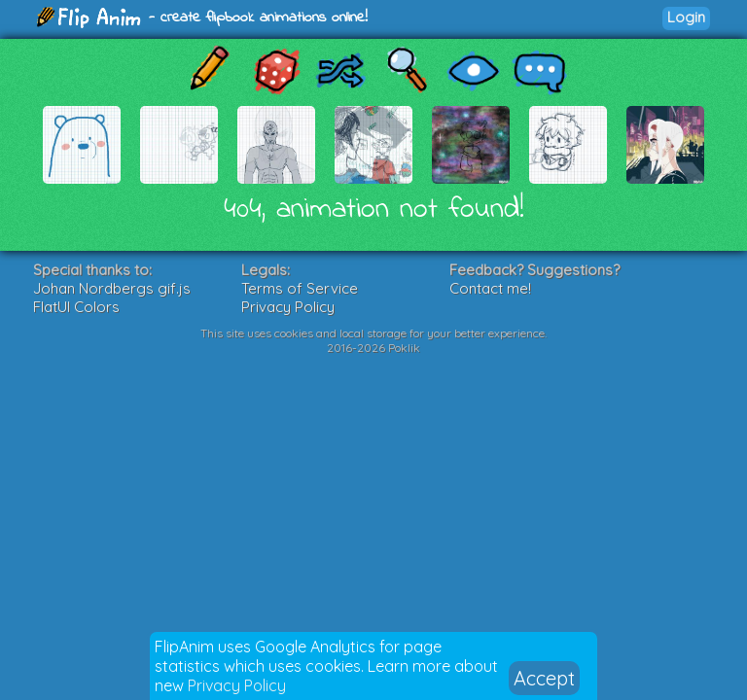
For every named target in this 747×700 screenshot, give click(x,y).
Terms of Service (300, 288)
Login (686, 17)
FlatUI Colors (76, 307)
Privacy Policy (237, 685)
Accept (544, 678)
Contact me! (490, 288)
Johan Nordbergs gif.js (112, 288)
